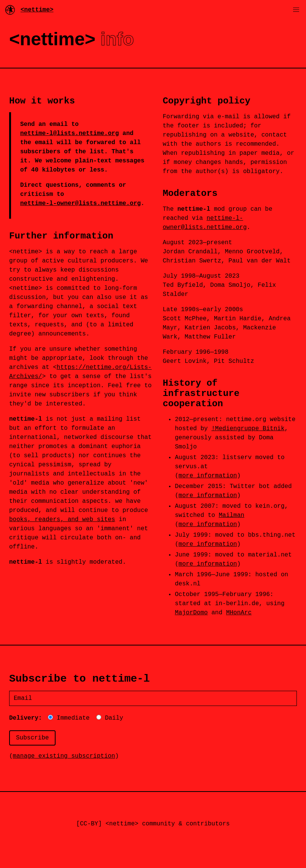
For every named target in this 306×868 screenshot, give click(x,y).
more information (208, 476)
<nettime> (29, 10)
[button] (296, 10)
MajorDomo (191, 613)
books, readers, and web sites (62, 520)
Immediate (69, 718)
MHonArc (239, 613)
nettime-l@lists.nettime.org (69, 134)
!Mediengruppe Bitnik (248, 429)
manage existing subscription (64, 756)
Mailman (232, 515)
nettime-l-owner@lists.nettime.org (80, 203)
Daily (110, 718)
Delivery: (25, 718)
